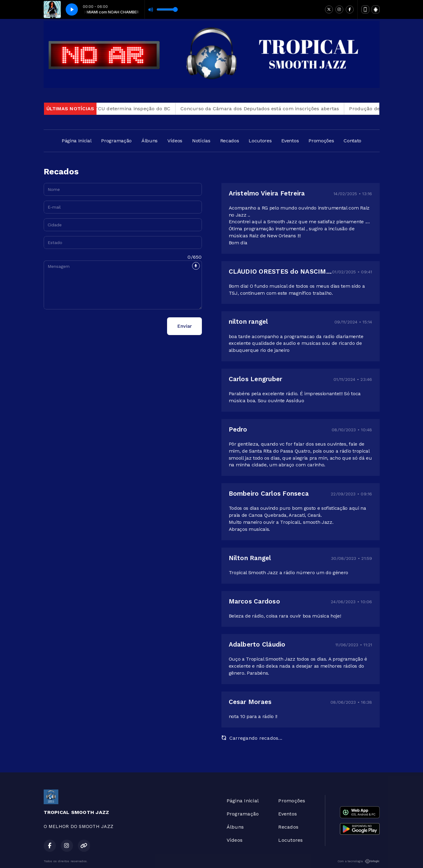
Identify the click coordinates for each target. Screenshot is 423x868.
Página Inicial (77, 141)
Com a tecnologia (359, 861)
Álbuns (150, 141)
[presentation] (90, 326)
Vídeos (175, 141)
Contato (352, 141)
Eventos (290, 141)
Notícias (201, 141)
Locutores (260, 141)
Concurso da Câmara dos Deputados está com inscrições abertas (264, 109)
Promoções (321, 141)
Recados (230, 141)
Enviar (184, 326)
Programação (116, 141)
